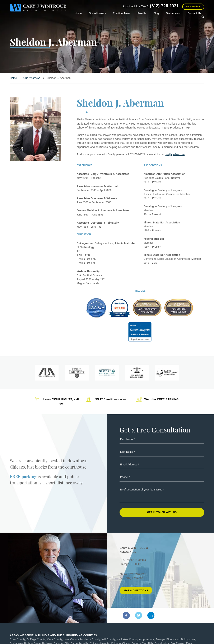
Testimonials (173, 13)
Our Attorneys (97, 13)
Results (142, 13)
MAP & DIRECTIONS (136, 590)
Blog (156, 13)
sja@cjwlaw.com (175, 154)
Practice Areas (122, 13)
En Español (193, 7)
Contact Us (194, 13)
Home (78, 13)
